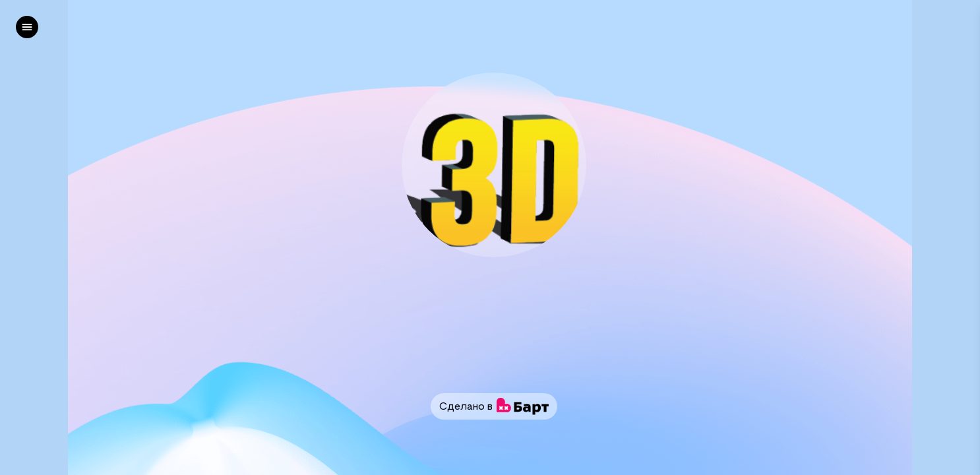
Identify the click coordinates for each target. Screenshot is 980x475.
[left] (27, 27)
